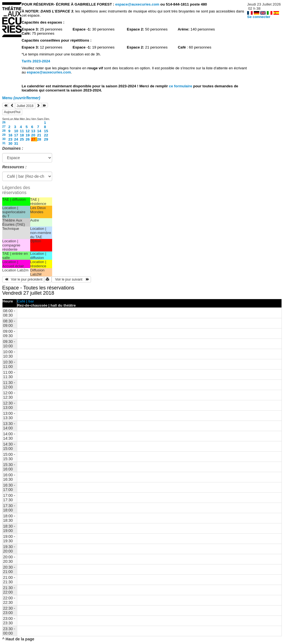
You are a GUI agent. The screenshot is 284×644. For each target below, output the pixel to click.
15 (46, 131)
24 (16, 139)
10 (16, 131)
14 (39, 131)
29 (4, 135)
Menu (21, 98)
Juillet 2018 (25, 106)
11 (22, 131)
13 (33, 131)
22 (46, 135)
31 (4, 143)
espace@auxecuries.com (137, 4)
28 (4, 131)
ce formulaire (181, 86)
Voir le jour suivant (71, 279)
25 (22, 139)
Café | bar (26, 301)
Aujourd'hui (12, 112)
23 (10, 139)
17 (16, 135)
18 (22, 135)
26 (4, 122)
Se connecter (259, 17)
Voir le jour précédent (23, 279)
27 (4, 126)
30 (4, 139)
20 (33, 135)
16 (10, 135)
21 (39, 135)
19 (28, 135)
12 (28, 131)
